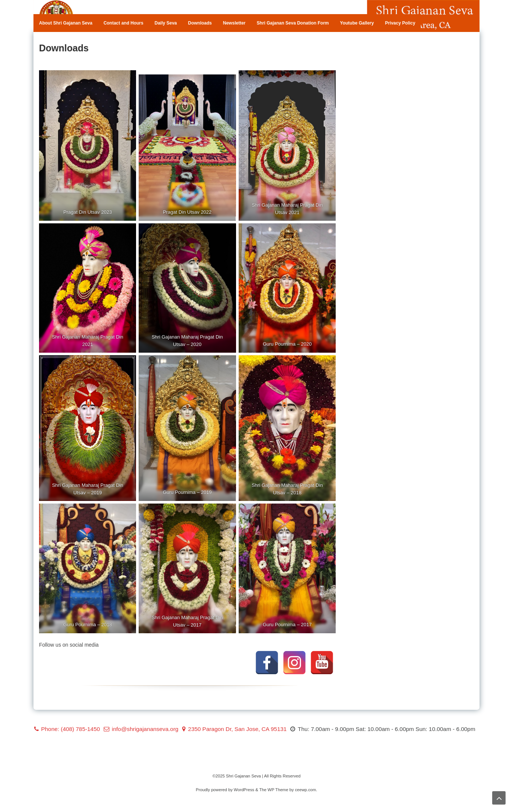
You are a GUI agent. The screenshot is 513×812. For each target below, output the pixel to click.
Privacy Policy (400, 23)
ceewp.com (305, 790)
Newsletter (234, 23)
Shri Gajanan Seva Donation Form (293, 23)
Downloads (200, 23)
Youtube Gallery (357, 23)
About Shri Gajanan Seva (66, 23)
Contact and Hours (123, 23)
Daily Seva (166, 23)
